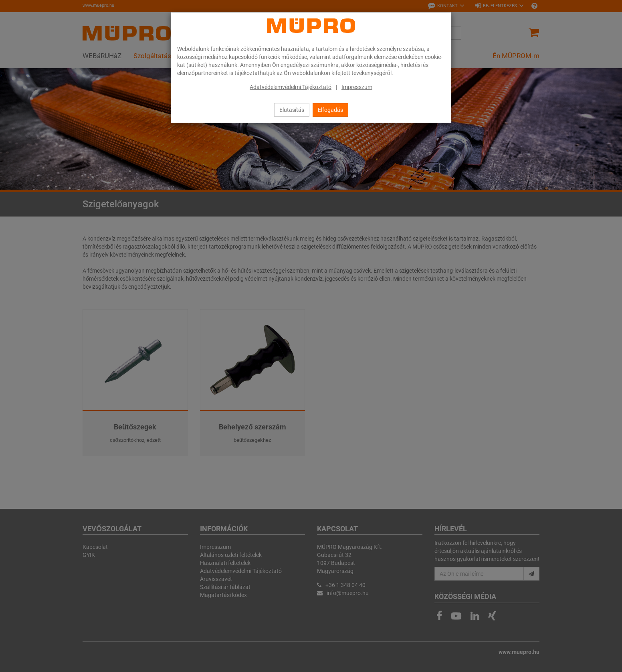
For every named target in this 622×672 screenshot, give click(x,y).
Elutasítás (292, 110)
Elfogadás (330, 110)
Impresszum (357, 87)
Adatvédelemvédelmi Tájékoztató (291, 87)
